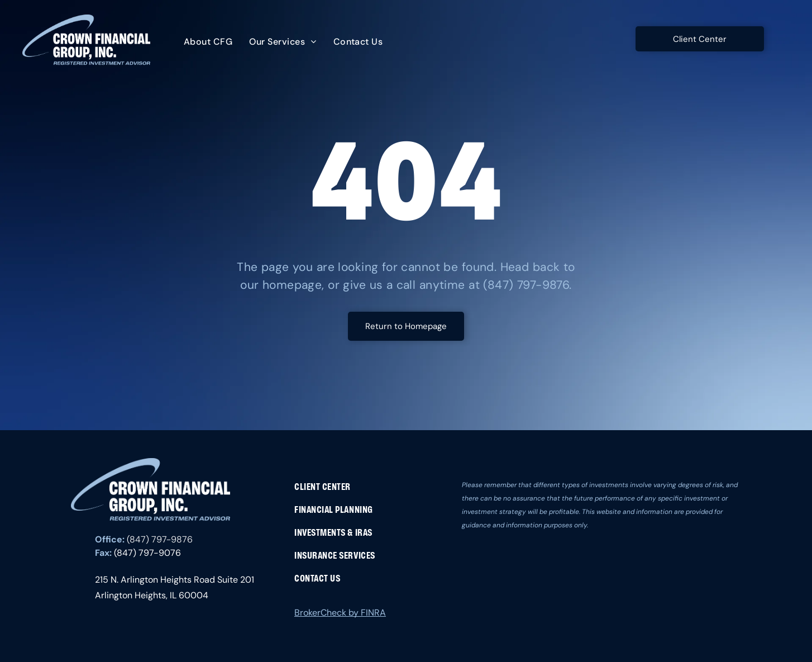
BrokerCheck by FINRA (340, 613)
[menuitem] (208, 42)
